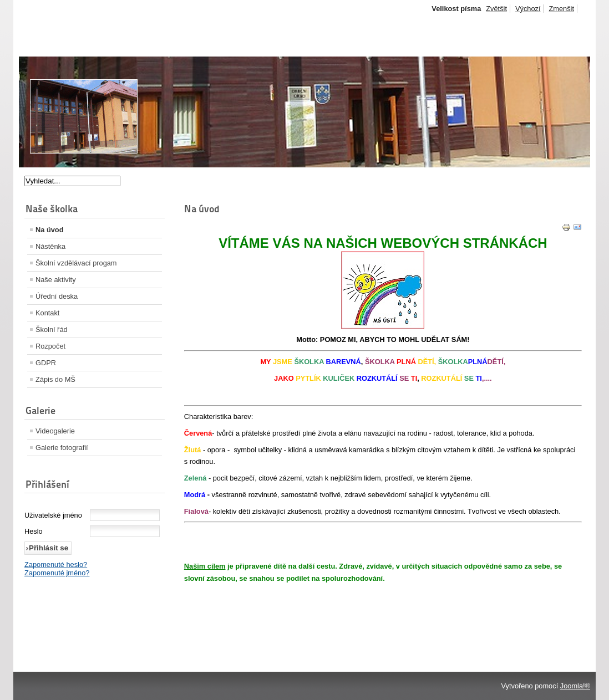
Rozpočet (50, 346)
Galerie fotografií (62, 448)
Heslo (34, 531)
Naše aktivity (56, 280)
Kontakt (47, 313)
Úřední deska (57, 296)
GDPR (46, 363)
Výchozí (528, 9)
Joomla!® (575, 686)
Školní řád (52, 329)
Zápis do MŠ (55, 379)
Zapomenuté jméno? (57, 573)
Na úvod (49, 230)
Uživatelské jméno (53, 515)
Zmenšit (561, 9)
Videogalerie (55, 431)
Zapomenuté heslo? (56, 564)
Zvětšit (496, 9)
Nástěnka (50, 246)
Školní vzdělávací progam (76, 263)
